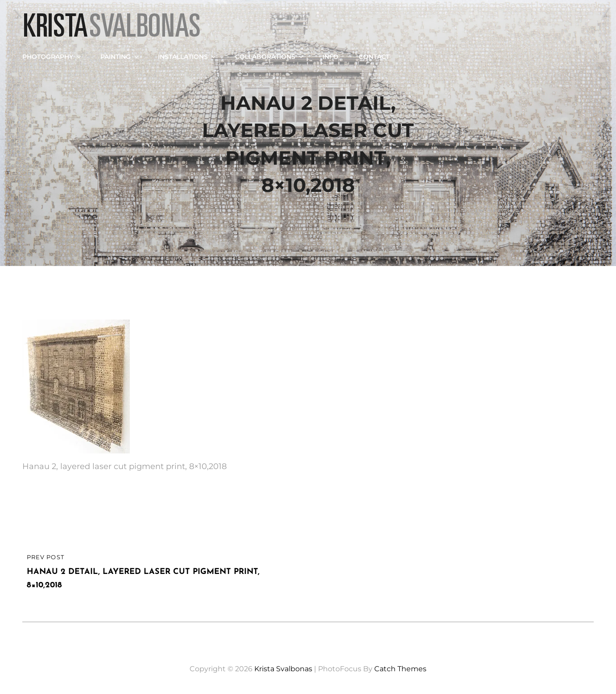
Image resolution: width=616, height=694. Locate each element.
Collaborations (270, 57)
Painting (120, 57)
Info (331, 57)
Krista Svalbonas (283, 669)
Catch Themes (400, 669)
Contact (374, 57)
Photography (52, 57)
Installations (188, 57)
